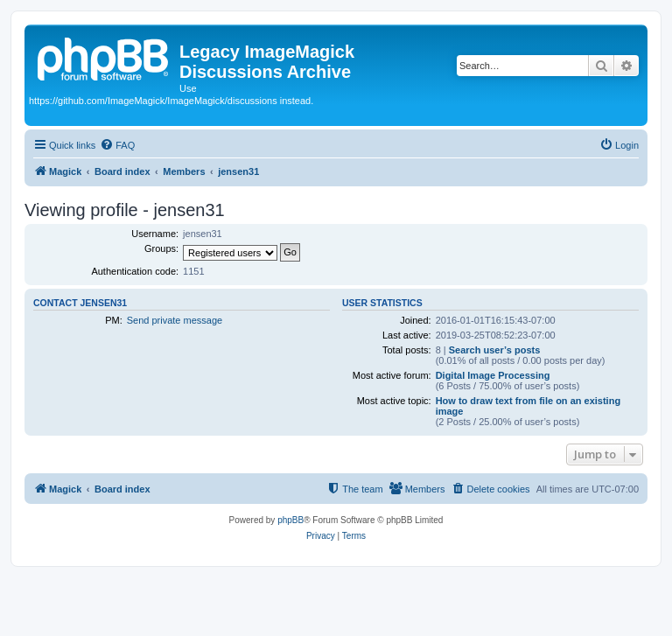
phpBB (290, 520)
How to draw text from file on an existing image (528, 406)
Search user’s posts (495, 350)
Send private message (175, 320)
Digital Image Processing (493, 375)
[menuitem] (117, 145)
